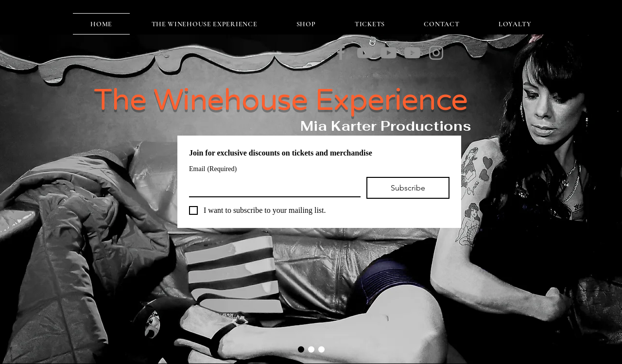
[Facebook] (341, 53)
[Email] (272, 187)
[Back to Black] (412, 53)
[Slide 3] (321, 350)
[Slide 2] (311, 350)
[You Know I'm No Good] (365, 53)
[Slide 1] (301, 350)
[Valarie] (389, 53)
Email (213, 169)
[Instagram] (436, 53)
